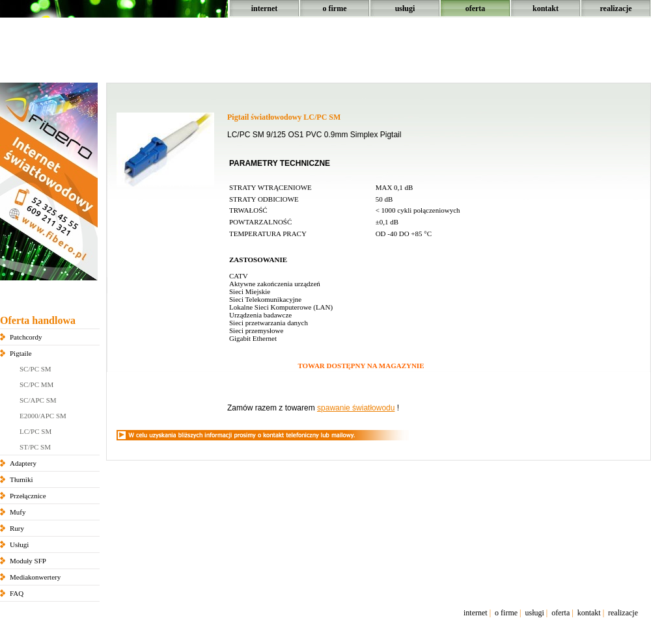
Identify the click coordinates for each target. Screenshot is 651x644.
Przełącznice (28, 496)
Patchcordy (26, 337)
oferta (476, 8)
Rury (17, 528)
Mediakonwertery (35, 577)
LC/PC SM (35, 431)
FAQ (17, 593)
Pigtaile (21, 353)
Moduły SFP (28, 561)
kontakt (546, 8)
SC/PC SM (35, 369)
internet (265, 8)
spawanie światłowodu (356, 408)
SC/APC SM (38, 400)
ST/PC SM (35, 447)
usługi (405, 8)
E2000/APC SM (43, 416)
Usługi (19, 544)
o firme (335, 8)
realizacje (616, 8)
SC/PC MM (36, 384)
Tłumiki (21, 479)
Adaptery (23, 463)
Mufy (18, 512)
